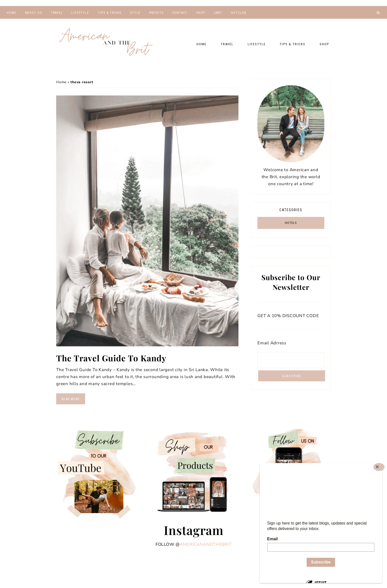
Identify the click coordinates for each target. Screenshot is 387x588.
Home (61, 82)
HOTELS (291, 223)
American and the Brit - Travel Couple (106, 42)
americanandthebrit (206, 544)
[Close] (379, 467)
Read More (71, 399)
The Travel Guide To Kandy (113, 358)
